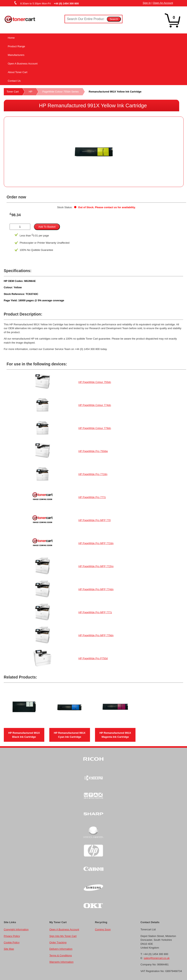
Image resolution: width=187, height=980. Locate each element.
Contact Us (14, 81)
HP (30, 92)
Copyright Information (16, 929)
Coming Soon (103, 929)
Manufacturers (16, 55)
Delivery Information (61, 949)
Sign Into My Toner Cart (63, 936)
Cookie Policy (12, 942)
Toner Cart (13, 92)
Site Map (9, 949)
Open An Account (163, 3)
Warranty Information (61, 962)
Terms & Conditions (61, 955)
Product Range (16, 46)
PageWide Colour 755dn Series (60, 92)
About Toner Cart (18, 72)
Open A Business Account (23, 64)
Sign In (147, 3)
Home (11, 38)
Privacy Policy (12, 936)
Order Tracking (58, 942)
